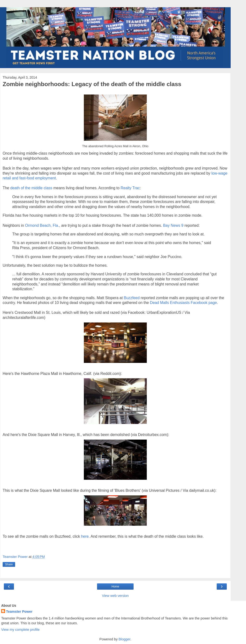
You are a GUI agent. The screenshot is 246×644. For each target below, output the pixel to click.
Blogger (125, 639)
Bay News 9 (173, 225)
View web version (115, 596)
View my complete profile (20, 630)
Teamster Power (19, 612)
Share (9, 564)
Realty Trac (130, 188)
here (85, 536)
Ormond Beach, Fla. (42, 225)
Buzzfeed (132, 298)
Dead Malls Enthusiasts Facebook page (183, 303)
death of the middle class (31, 188)
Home (115, 587)
